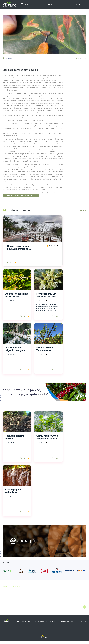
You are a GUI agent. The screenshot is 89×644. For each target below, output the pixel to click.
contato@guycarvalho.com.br (47, 624)
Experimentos (60, 633)
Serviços (73, 633)
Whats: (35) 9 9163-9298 (24, 624)
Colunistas (36, 633)
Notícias (14, 633)
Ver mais (12, 265)
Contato (84, 633)
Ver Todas (83, 213)
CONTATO (79, 5)
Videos (25, 633)
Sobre (5, 633)
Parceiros (48, 633)
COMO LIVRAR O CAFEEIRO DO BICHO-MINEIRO (24, 196)
